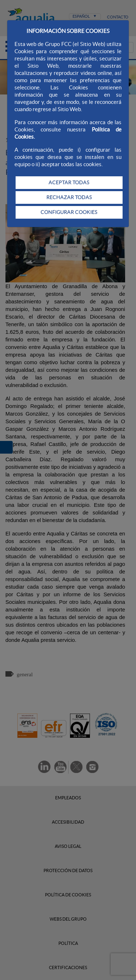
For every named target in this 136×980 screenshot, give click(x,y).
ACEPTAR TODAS (69, 182)
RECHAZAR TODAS (69, 197)
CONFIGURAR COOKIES (69, 212)
